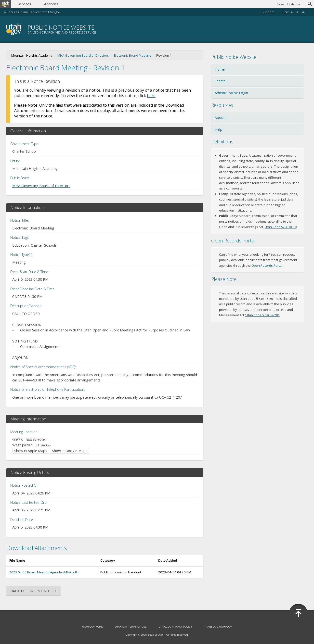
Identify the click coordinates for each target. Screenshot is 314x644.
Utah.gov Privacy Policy (176, 627)
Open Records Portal (267, 265)
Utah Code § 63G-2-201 (263, 315)
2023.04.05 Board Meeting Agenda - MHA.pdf (43, 572)
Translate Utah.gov (218, 627)
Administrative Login (231, 93)
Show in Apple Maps (31, 451)
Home (220, 69)
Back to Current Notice (33, 591)
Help (218, 129)
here (151, 96)
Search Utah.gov (288, 4)
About (220, 118)
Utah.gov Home (92, 627)
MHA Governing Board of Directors (83, 55)
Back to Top (298, 613)
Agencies (53, 4)
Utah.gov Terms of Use (131, 627)
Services (26, 4)
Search (220, 81)
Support (268, 12)
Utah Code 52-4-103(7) (281, 227)
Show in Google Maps (70, 451)
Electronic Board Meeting (133, 55)
